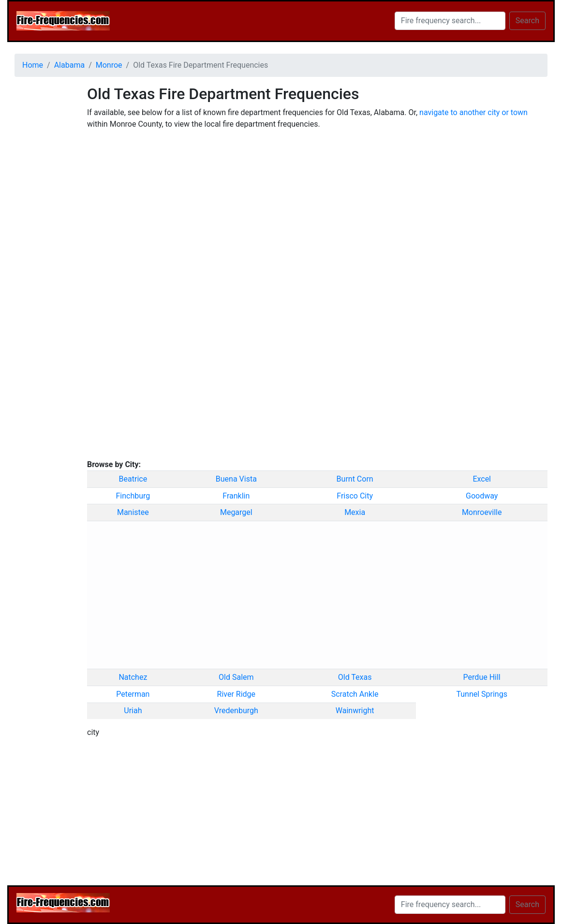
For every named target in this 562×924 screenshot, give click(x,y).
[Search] (450, 21)
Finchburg (133, 496)
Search (527, 21)
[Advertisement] (44, 230)
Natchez (133, 677)
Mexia (355, 512)
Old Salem (236, 677)
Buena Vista (236, 479)
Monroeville (482, 512)
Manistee (133, 512)
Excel (482, 479)
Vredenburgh (236, 711)
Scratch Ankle (355, 694)
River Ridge (237, 694)
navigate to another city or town (473, 112)
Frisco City (355, 496)
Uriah (133, 711)
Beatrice (133, 479)
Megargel (236, 512)
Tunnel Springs (482, 694)
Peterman (133, 694)
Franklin (236, 496)
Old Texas (355, 677)
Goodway (482, 496)
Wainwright (355, 711)
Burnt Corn (355, 479)
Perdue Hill (482, 677)
